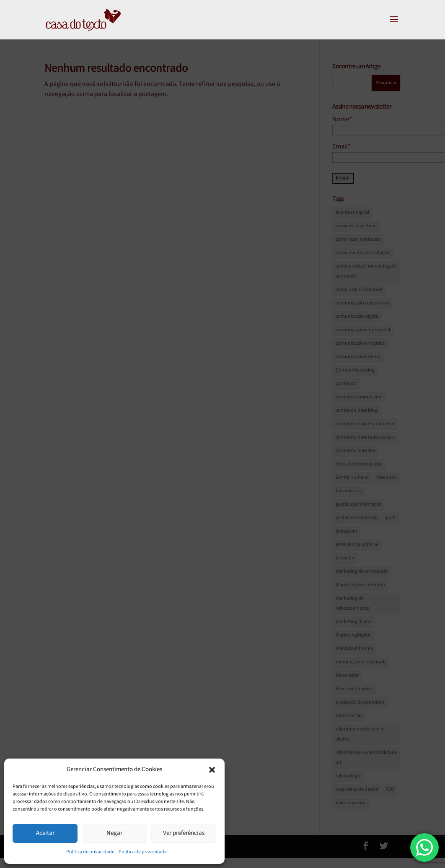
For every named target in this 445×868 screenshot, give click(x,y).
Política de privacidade (90, 852)
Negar (114, 834)
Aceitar (45, 834)
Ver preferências (184, 834)
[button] (212, 770)
